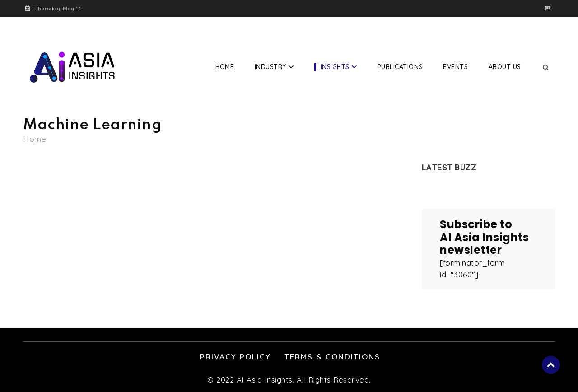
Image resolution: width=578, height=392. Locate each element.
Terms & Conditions (332, 357)
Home (225, 67)
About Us (505, 67)
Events (455, 67)
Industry (270, 67)
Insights (335, 67)
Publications (400, 67)
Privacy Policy (235, 357)
